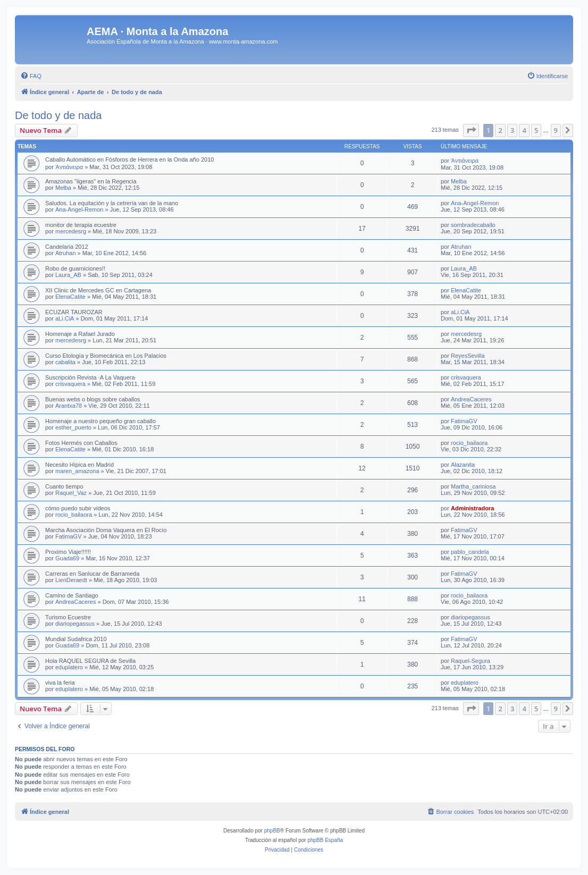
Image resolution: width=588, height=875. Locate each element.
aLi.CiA (65, 318)
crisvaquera (70, 384)
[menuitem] (31, 76)
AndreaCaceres (471, 399)
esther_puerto (73, 427)
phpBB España (325, 840)
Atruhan (66, 253)
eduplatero (69, 667)
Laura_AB (68, 275)
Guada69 (67, 558)
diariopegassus (75, 624)
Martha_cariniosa (473, 486)
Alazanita (463, 465)
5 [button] (536, 130)
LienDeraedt (71, 580)
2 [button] (500, 130)
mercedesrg (71, 231)
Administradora (472, 508)
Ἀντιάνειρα (69, 167)
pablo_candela (470, 552)
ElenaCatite (70, 297)
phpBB (272, 831)
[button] (471, 130)
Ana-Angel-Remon (79, 209)
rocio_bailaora (469, 443)
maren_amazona (77, 471)
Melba (63, 188)
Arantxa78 (69, 406)
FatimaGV (464, 421)
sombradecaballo (473, 225)
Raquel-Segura (471, 661)
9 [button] (556, 130)
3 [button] (512, 130)
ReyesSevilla (468, 356)
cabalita (65, 362)
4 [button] (524, 130)
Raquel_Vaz (71, 493)
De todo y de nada (58, 115)
